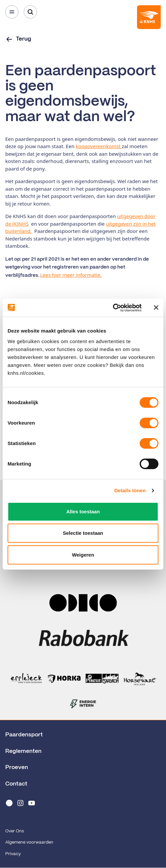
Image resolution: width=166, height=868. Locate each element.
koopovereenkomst (99, 146)
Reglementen (23, 751)
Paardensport (24, 735)
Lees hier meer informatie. (71, 275)
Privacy (13, 854)
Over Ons (14, 831)
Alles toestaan (83, 512)
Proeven (17, 767)
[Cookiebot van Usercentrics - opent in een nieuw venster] (113, 308)
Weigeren (83, 555)
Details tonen (130, 490)
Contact (16, 784)
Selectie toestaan (83, 533)
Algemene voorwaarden (29, 842)
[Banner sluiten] (156, 307)
